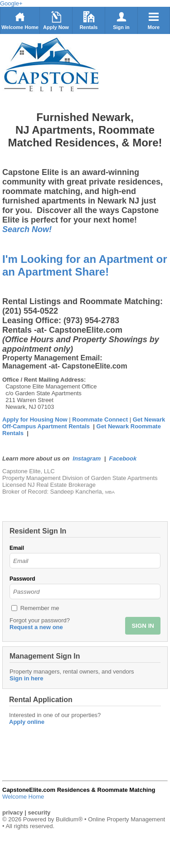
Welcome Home (20, 20)
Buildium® (69, 819)
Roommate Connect (101, 419)
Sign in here (26, 678)
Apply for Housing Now (35, 419)
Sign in (121, 20)
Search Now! (27, 229)
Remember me (40, 608)
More (154, 20)
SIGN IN (143, 626)
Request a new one (36, 627)
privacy (13, 812)
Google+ (11, 3)
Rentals (89, 20)
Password (22, 579)
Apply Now (56, 20)
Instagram (87, 458)
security (39, 812)
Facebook (123, 458)
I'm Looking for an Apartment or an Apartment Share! (85, 265)
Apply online (27, 722)
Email (17, 548)
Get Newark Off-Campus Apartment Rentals (84, 423)
